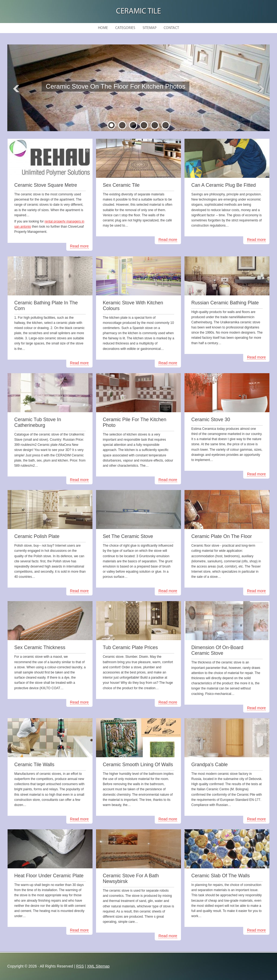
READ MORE (84, 103)
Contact (171, 28)
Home (103, 28)
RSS (80, 966)
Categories (125, 28)
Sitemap (149, 28)
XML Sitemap (98, 966)
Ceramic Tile (138, 12)
